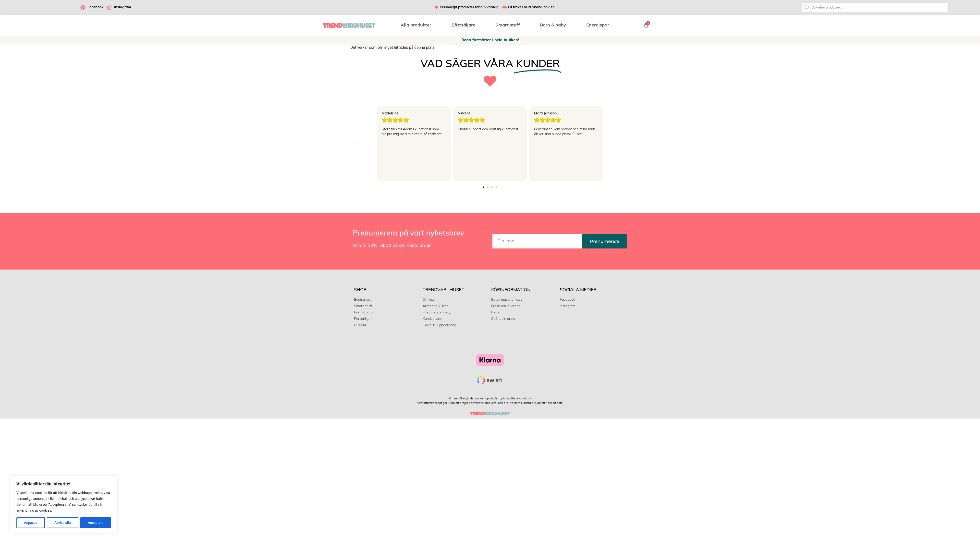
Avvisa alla (63, 523)
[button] (358, 144)
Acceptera (96, 523)
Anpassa (31, 523)
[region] (64, 505)
